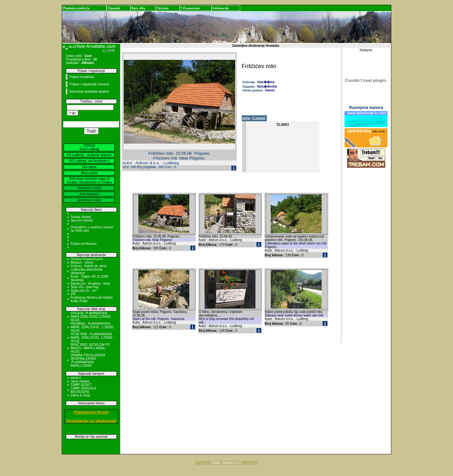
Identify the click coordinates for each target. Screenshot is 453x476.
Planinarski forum (91, 412)
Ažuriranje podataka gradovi (89, 92)
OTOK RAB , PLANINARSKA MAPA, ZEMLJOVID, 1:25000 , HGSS (92, 338)
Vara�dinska (267, 86)
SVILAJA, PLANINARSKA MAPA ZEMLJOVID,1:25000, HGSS (91, 317)
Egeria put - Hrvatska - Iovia (90, 284)
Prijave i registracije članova (89, 84)
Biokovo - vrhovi (82, 263)
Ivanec (270, 90)
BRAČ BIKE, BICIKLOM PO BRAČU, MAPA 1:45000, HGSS (90, 348)
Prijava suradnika (82, 77)
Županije (114, 8)
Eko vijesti (89, 167)
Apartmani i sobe (89, 200)
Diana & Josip (80, 395)
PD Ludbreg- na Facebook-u (89, 161)
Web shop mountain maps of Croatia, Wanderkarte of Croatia (89, 181)
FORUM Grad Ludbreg (89, 147)
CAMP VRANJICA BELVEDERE (83, 390)
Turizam (163, 8)
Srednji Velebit (81, 217)
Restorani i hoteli (89, 188)
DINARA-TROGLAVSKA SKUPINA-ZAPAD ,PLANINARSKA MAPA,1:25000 (88, 360)
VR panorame (190, 8)
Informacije (221, 8)
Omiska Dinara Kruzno (87, 259)
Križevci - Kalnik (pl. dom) (89, 266)
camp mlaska (80, 381)
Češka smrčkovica (84, 244)
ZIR (73, 294)
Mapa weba (89, 173)
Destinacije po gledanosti (91, 421)
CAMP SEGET (81, 385)
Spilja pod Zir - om (84, 291)
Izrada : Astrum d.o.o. (226, 463)
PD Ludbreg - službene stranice (89, 155)
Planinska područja (76, 8)
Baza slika (138, 8)
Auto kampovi (89, 194)
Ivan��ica (266, 82)
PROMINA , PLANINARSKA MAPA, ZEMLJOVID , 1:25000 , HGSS (93, 327)
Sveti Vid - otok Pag (85, 287)
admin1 (76, 378)
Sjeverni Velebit (82, 220)
